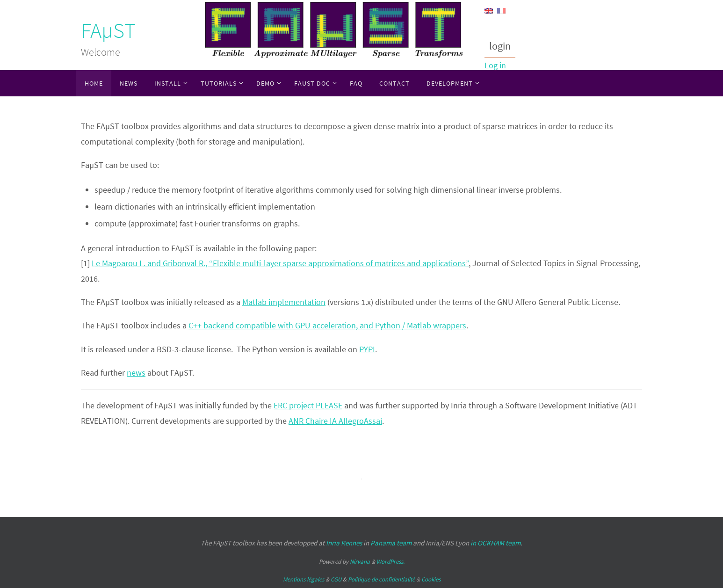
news (136, 373)
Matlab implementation (284, 302)
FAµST (108, 30)
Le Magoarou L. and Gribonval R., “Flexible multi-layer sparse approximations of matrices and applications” (280, 263)
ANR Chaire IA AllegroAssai (335, 421)
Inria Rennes (344, 543)
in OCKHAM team (495, 543)
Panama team (391, 543)
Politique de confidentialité (381, 579)
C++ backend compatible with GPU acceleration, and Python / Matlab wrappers (327, 325)
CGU (336, 579)
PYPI (367, 349)
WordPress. (390, 562)
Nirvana (360, 562)
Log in (495, 65)
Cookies (431, 579)
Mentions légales (304, 579)
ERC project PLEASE (308, 405)
